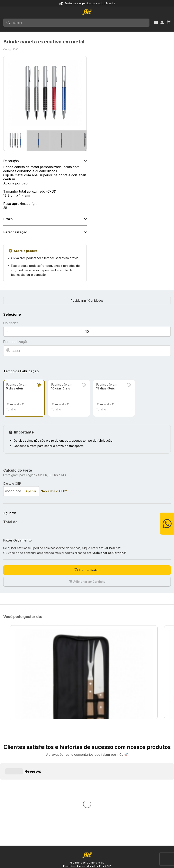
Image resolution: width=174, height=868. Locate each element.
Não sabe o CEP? (54, 491)
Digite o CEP (12, 484)
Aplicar (31, 491)
